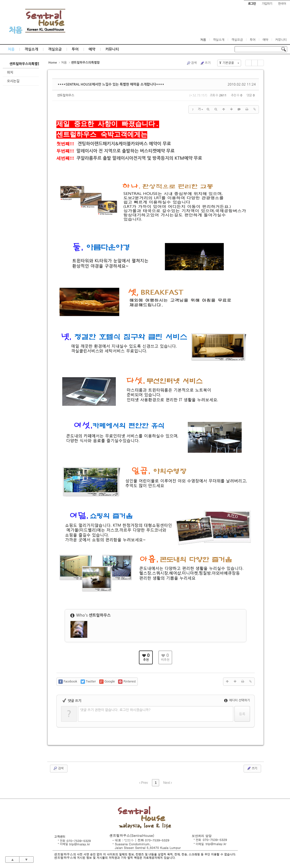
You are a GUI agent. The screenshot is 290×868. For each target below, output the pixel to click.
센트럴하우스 (66, 95)
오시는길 (13, 81)
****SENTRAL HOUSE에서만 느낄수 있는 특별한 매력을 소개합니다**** (111, 84)
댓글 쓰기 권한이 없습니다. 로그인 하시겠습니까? (115, 710)
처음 (15, 30)
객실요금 (237, 40)
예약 (265, 40)
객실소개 (219, 40)
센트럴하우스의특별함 (24, 64)
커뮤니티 (281, 40)
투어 (253, 40)
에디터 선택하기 (237, 700)
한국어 (282, 4)
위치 (10, 72)
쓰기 (205, 63)
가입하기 (267, 4)
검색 (192, 63)
